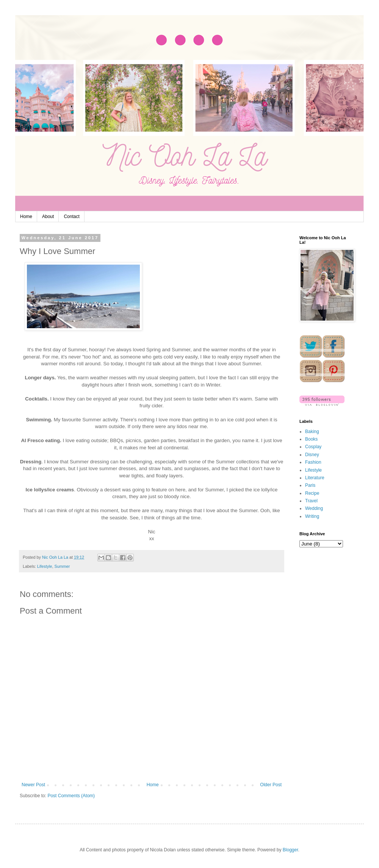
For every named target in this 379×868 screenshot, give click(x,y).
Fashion (313, 462)
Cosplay (313, 447)
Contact (71, 217)
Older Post (271, 785)
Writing (312, 516)
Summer (62, 566)
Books (311, 439)
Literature (315, 478)
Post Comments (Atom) (71, 796)
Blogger (291, 850)
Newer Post (33, 785)
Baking (312, 432)
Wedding (314, 508)
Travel (311, 501)
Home (26, 217)
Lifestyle (45, 566)
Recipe (312, 493)
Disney (312, 455)
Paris (310, 485)
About (48, 217)
